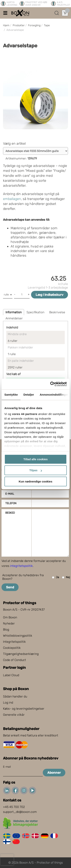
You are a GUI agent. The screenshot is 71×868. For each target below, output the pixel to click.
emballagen (12, 199)
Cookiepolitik (12, 648)
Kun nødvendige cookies (36, 481)
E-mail (10, 494)
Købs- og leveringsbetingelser (24, 709)
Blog (6, 630)
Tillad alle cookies (35, 459)
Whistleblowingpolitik (18, 636)
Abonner (54, 773)
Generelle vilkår (14, 715)
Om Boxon (10, 617)
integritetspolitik (21, 566)
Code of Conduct (14, 660)
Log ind (8, 703)
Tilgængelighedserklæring (21, 654)
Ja (55, 577)
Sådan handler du (15, 696)
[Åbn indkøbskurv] (65, 13)
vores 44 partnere (25, 414)
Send (10, 587)
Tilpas (36, 470)
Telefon (11, 503)
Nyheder (9, 623)
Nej (66, 577)
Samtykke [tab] (11, 395)
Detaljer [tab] (29, 395)
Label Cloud (11, 675)
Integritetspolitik (14, 642)
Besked (10, 513)
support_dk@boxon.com (20, 812)
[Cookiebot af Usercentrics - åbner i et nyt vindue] (51, 384)
